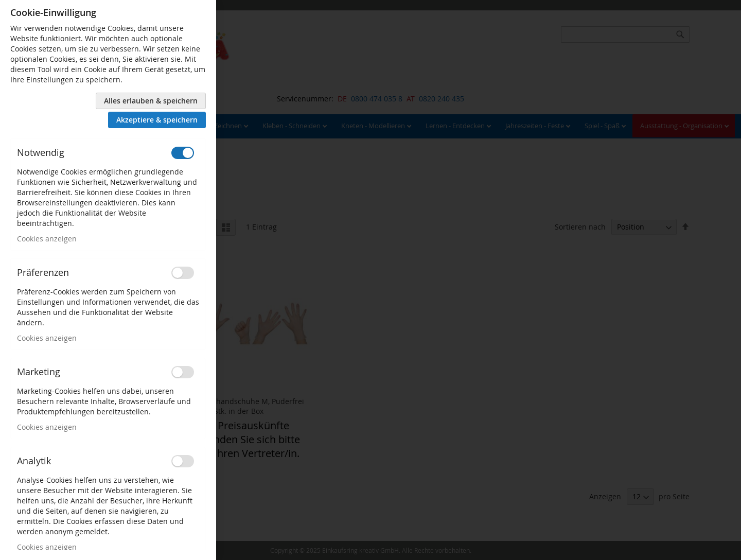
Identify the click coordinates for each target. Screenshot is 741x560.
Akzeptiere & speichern (157, 120)
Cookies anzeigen (47, 239)
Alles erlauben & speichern (151, 101)
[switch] (183, 153)
